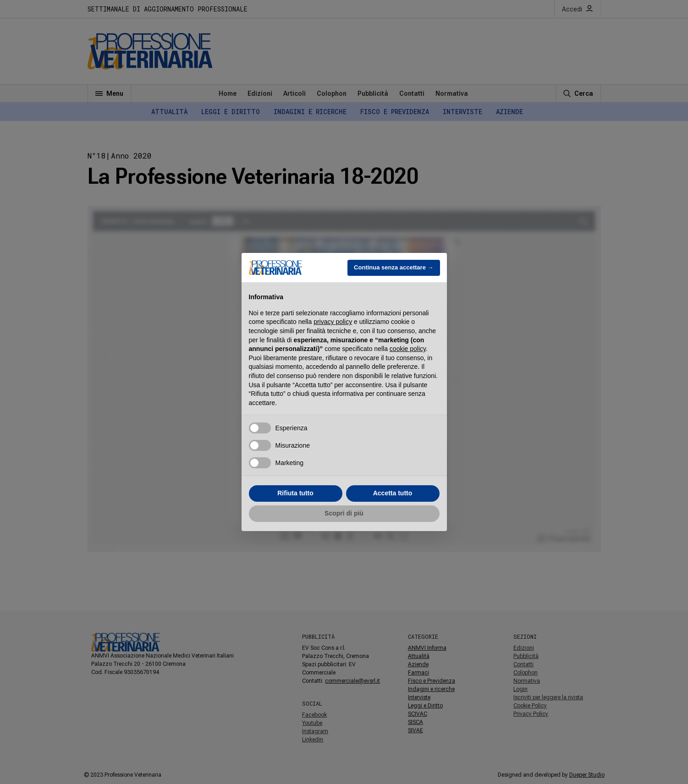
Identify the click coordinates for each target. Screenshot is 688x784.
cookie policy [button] (408, 349)
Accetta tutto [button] (393, 493)
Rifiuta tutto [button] (295, 493)
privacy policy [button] (333, 322)
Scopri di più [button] (344, 513)
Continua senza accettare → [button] (394, 267)
